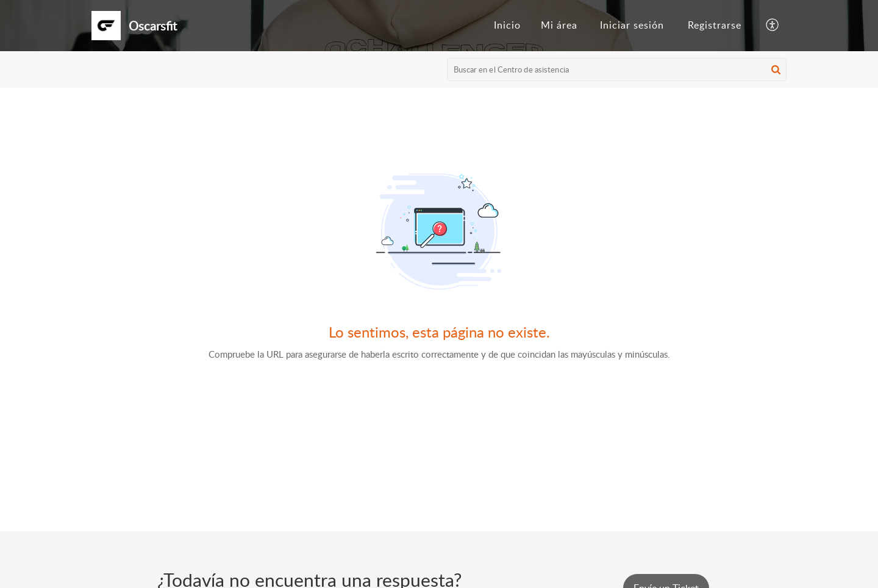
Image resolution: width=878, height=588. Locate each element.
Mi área (559, 25)
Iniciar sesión (632, 25)
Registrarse (715, 25)
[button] (773, 26)
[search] (617, 69)
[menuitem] (507, 26)
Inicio (507, 25)
